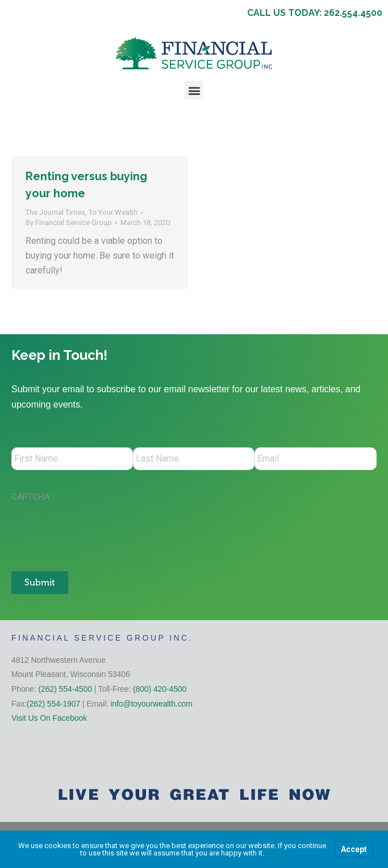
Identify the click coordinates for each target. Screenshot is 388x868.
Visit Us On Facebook (49, 717)
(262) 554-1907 (53, 703)
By (69, 223)
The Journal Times (55, 212)
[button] (194, 90)
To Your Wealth (113, 212)
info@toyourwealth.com (151, 703)
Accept (354, 849)
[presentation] (98, 531)
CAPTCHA (31, 497)
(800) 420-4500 (160, 688)
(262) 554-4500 (65, 688)
